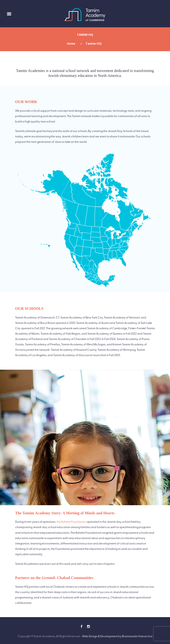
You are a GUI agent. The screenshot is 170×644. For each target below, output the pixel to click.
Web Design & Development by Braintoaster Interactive (117, 636)
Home (71, 43)
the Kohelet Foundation (71, 522)
